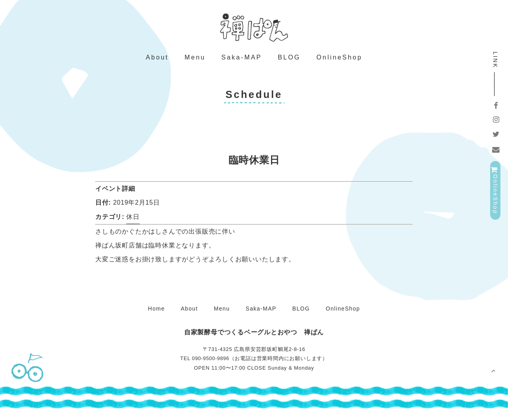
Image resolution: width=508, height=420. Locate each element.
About (157, 63)
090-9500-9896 (211, 367)
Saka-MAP (242, 63)
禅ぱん (254, 28)
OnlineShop (339, 63)
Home (154, 316)
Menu (195, 63)
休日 (133, 224)
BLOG (289, 63)
